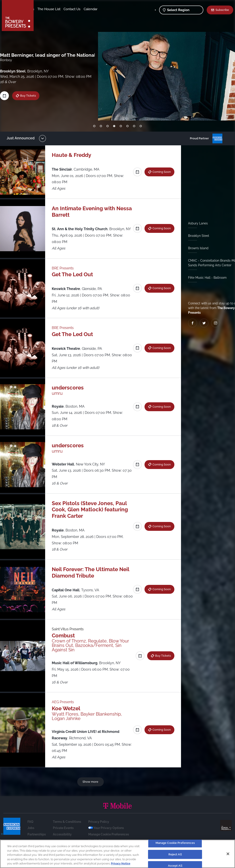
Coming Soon (160, 172)
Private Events (63, 834)
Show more (91, 788)
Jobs (31, 834)
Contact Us (46, 16)
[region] (117, 854)
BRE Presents (65, 274)
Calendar (65, 16)
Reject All (175, 854)
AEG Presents (65, 708)
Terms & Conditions (67, 828)
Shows (43, 9)
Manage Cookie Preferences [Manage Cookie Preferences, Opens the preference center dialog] (175, 843)
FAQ (30, 828)
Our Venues (60, 9)
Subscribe (222, 10)
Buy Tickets (31, 95)
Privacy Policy (99, 828)
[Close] (228, 854)
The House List (84, 9)
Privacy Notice (121, 863)
